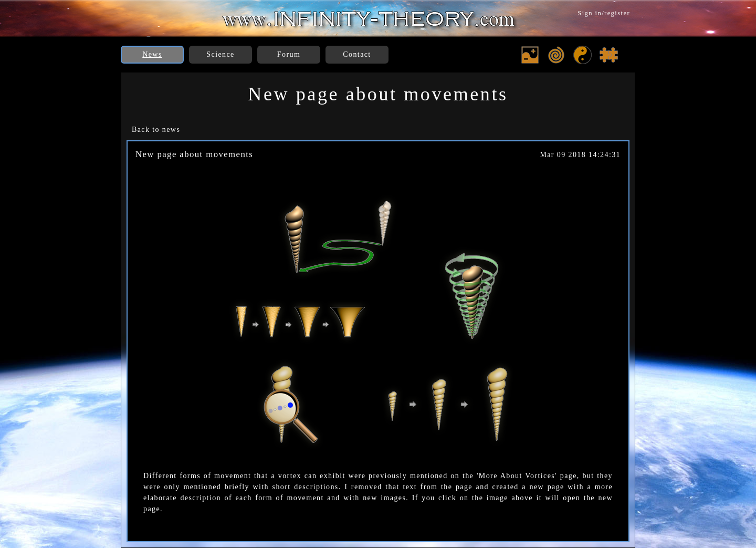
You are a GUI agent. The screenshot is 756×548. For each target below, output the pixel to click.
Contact (357, 54)
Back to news (156, 130)
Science (220, 54)
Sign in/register (604, 13)
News (152, 54)
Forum (289, 54)
